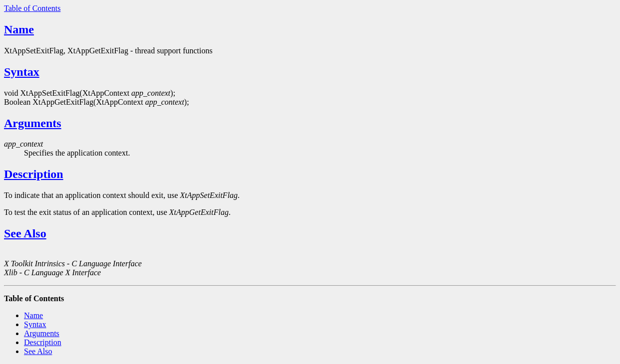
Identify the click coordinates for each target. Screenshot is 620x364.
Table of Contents (32, 8)
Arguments (33, 123)
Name (19, 29)
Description (34, 174)
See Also (25, 233)
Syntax (22, 72)
